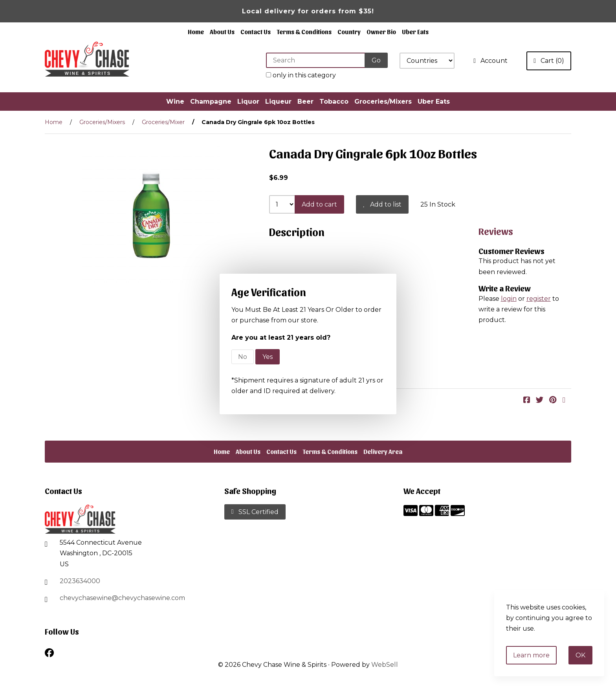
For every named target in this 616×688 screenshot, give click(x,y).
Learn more (531, 655)
